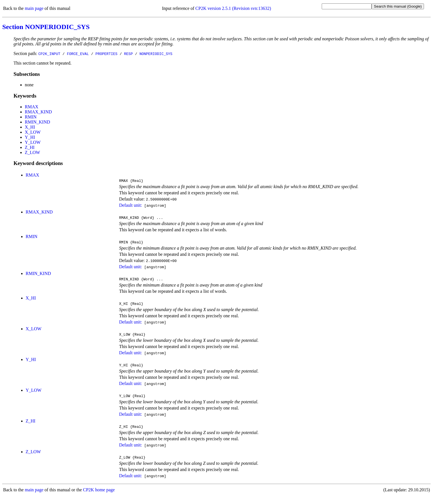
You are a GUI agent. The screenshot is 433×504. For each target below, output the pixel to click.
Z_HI (30, 147)
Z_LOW (32, 152)
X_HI (30, 127)
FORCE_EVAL (78, 54)
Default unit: (131, 206)
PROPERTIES (106, 54)
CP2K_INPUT (49, 54)
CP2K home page (99, 498)
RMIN (31, 117)
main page (34, 8)
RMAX (32, 107)
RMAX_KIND (38, 112)
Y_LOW (33, 142)
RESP (128, 54)
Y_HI (30, 137)
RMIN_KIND (37, 122)
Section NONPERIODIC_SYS (46, 27)
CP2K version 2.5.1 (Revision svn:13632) (233, 8)
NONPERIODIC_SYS (156, 54)
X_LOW (33, 132)
